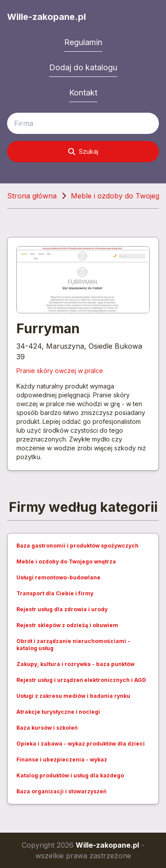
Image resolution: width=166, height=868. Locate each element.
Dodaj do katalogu (83, 67)
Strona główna (32, 196)
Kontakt (83, 93)
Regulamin (83, 42)
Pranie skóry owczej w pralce (60, 371)
